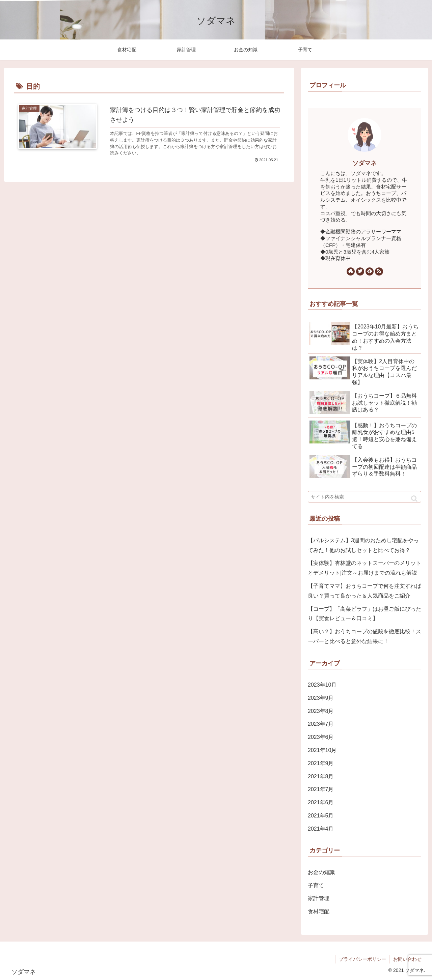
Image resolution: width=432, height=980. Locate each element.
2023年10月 (322, 685)
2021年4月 (321, 829)
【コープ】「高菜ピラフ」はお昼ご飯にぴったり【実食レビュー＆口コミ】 (364, 614)
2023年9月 (321, 698)
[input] (364, 497)
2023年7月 (321, 724)
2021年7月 (321, 789)
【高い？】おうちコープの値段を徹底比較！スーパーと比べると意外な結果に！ (364, 636)
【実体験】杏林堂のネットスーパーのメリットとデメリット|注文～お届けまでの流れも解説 (364, 568)
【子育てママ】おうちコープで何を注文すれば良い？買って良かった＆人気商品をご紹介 (364, 591)
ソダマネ (364, 163)
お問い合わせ (407, 959)
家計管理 (319, 898)
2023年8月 (321, 711)
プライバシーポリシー (362, 959)
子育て (316, 885)
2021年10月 (322, 750)
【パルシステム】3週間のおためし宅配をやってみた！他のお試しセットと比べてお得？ (363, 545)
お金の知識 (321, 872)
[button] (414, 499)
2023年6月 (321, 737)
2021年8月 (321, 776)
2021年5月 (321, 816)
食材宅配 (319, 911)
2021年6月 (321, 802)
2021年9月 (321, 763)
